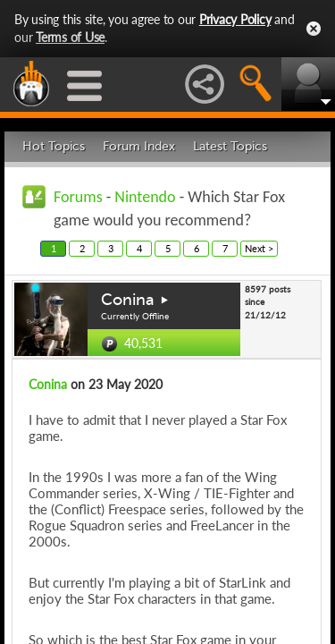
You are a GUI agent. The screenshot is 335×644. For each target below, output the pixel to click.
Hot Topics (54, 146)
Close (314, 29)
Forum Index (139, 146)
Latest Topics (230, 146)
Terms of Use (70, 37)
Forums (78, 197)
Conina (128, 300)
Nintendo (145, 197)
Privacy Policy (235, 19)
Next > (259, 248)
